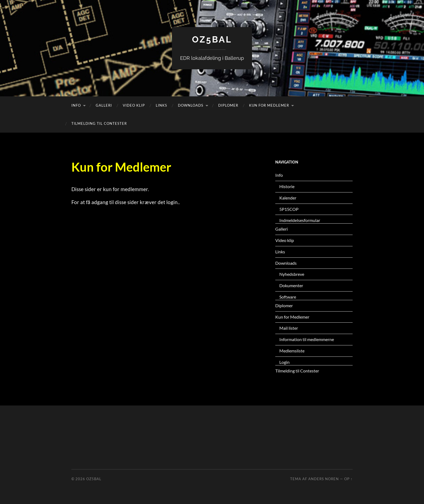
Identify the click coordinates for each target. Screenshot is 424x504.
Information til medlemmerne (307, 339)
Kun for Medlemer (269, 105)
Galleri (104, 105)
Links (161, 105)
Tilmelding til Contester (99, 123)
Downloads (191, 105)
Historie (287, 186)
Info (76, 105)
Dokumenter (291, 285)
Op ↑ (348, 479)
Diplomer (228, 105)
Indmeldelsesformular (300, 220)
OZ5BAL (212, 39)
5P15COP (289, 209)
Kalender (288, 198)
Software (288, 297)
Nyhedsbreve (292, 274)
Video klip (134, 105)
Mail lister (289, 328)
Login (284, 362)
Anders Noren (324, 479)
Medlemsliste (292, 351)
